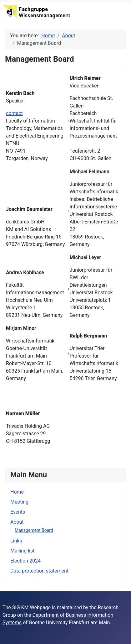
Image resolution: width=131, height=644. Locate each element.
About (17, 522)
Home (17, 492)
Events (18, 512)
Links (16, 541)
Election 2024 (25, 561)
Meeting (19, 502)
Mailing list (22, 551)
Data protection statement (39, 571)
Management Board (34, 530)
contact (14, 113)
